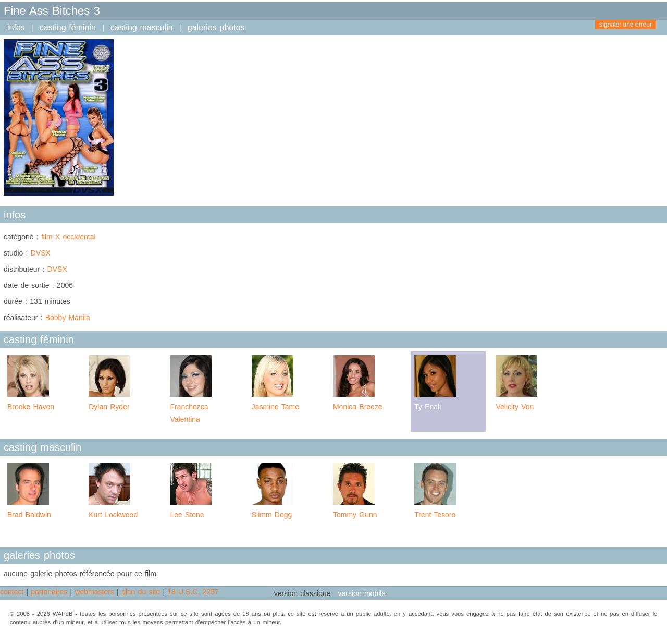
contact (12, 592)
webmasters (94, 592)
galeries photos (216, 27)
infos (16, 27)
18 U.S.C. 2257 (193, 592)
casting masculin (142, 27)
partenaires (49, 592)
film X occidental (69, 237)
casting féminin (68, 27)
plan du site (141, 592)
